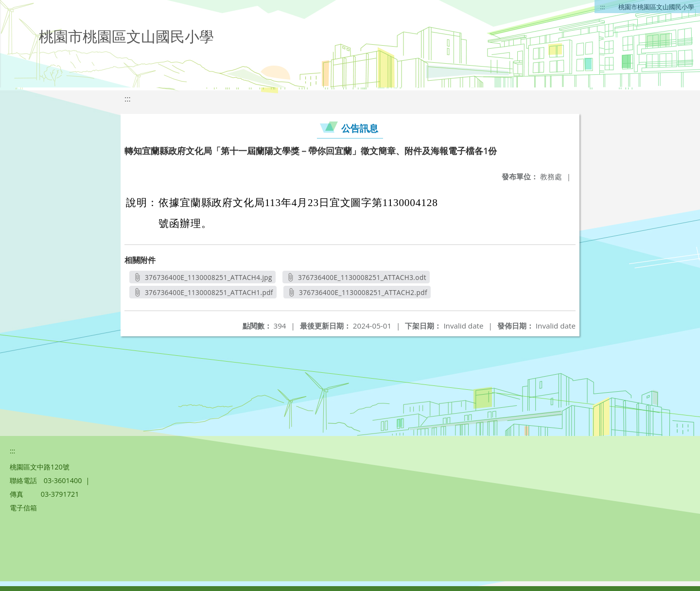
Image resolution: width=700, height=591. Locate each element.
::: (603, 7)
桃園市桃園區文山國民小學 (656, 7)
